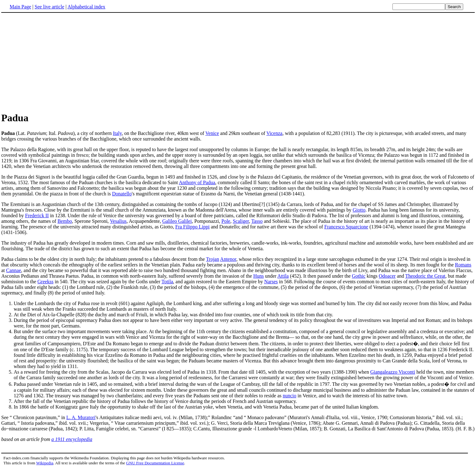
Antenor (228, 259)
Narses (271, 282)
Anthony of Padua (197, 182)
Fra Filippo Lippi (192, 227)
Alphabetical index (86, 7)
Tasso (257, 221)
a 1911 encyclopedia (72, 439)
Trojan (213, 259)
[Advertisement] (54, 62)
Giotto (359, 210)
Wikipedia (45, 463)
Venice (212, 133)
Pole (226, 221)
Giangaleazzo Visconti (393, 372)
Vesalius (118, 221)
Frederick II (37, 215)
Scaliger (241, 221)
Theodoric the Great (425, 276)
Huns (258, 276)
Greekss (46, 282)
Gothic (359, 276)
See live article (49, 7)
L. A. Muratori (81, 417)
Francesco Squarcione (346, 227)
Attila (283, 276)
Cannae (14, 270)
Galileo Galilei (177, 221)
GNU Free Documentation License (155, 463)
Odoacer (387, 276)
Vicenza (274, 133)
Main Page (20, 7)
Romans (463, 265)
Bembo (65, 221)
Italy (117, 133)
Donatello (122, 194)
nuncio (290, 396)
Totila (167, 282)
